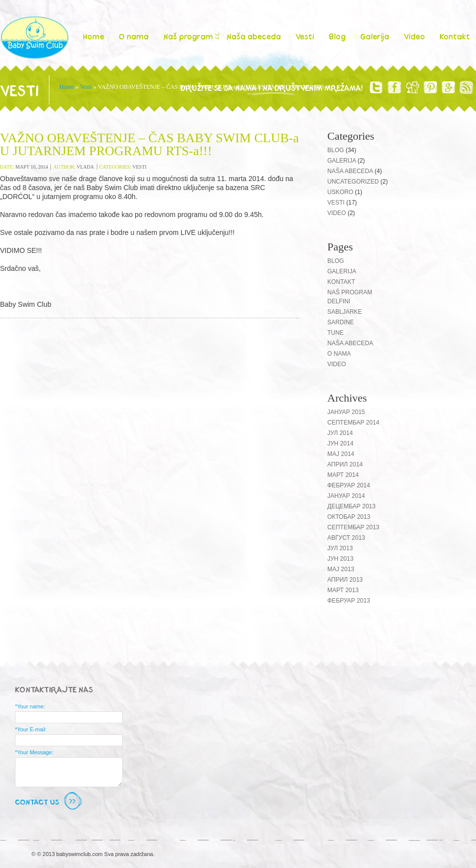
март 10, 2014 (32, 167)
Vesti (305, 36)
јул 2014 (340, 433)
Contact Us (50, 802)
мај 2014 (341, 454)
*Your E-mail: (31, 729)
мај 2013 (341, 569)
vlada (86, 167)
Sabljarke (345, 312)
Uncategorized (353, 182)
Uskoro (340, 192)
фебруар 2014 (349, 485)
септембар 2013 (353, 527)
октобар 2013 (349, 517)
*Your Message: (34, 752)
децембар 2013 (352, 506)
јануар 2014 (346, 496)
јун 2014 (340, 443)
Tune (336, 333)
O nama (134, 36)
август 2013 (346, 538)
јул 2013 (340, 548)
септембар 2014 (353, 423)
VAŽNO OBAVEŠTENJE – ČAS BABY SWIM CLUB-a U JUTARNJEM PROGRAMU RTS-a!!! (149, 144)
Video (414, 36)
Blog (337, 36)
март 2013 (343, 590)
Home (94, 36)
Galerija (375, 36)
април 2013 (345, 580)
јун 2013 (340, 559)
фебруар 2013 (349, 601)
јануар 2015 (346, 412)
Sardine (341, 322)
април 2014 (345, 464)
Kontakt (455, 36)
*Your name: (30, 706)
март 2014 (343, 475)
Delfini (339, 301)
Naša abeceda (254, 36)
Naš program (191, 36)
